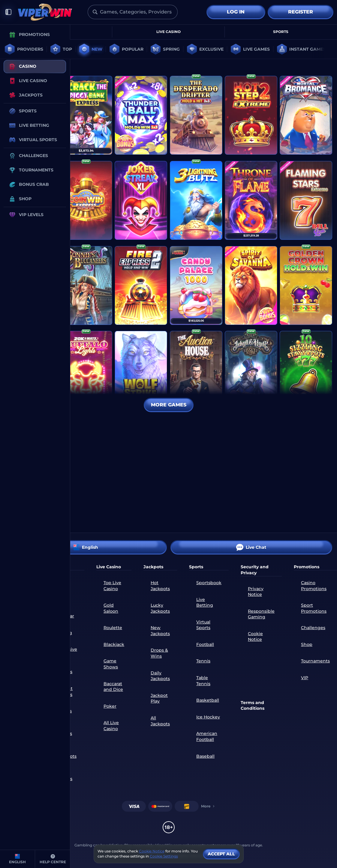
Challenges (313, 628)
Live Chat (251, 547)
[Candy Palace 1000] (196, 285)
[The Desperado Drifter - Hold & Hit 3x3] (196, 115)
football (205, 644)
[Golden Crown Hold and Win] (306, 285)
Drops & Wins (159, 653)
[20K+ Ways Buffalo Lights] (86, 370)
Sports (281, 32)
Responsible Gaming (261, 614)
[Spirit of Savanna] (251, 285)
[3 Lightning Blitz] (196, 200)
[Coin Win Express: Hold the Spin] (86, 200)
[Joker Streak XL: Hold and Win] (141, 200)
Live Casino (168, 32)
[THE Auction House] (196, 370)
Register (301, 12)
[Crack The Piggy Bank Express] (86, 115)
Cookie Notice (255, 637)
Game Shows (111, 664)
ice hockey (208, 717)
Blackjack (114, 644)
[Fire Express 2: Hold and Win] (141, 285)
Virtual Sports (203, 625)
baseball (205, 756)
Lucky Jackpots (160, 608)
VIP (305, 678)
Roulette (113, 628)
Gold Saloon (111, 608)
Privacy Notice (256, 592)
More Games (169, 405)
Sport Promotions (314, 608)
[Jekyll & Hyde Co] (251, 370)
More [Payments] (208, 806)
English (86, 547)
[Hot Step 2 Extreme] (251, 115)
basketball (208, 700)
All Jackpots (160, 721)
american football (207, 736)
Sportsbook (209, 583)
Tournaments (315, 661)
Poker (110, 706)
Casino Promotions (314, 586)
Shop (307, 644)
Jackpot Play (159, 698)
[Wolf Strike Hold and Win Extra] (141, 370)
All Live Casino (111, 726)
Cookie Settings (164, 856)
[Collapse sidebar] (8, 12)
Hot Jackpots (160, 586)
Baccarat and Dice (113, 687)
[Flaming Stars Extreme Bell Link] (306, 200)
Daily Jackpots (160, 676)
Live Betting (205, 602)
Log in (236, 12)
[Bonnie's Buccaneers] (86, 285)
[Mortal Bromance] (306, 115)
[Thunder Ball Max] (141, 115)
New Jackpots (160, 631)
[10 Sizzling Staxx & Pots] (306, 370)
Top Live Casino (112, 586)
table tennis (203, 681)
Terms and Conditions (253, 706)
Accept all (221, 854)
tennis (203, 661)
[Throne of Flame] (251, 200)
